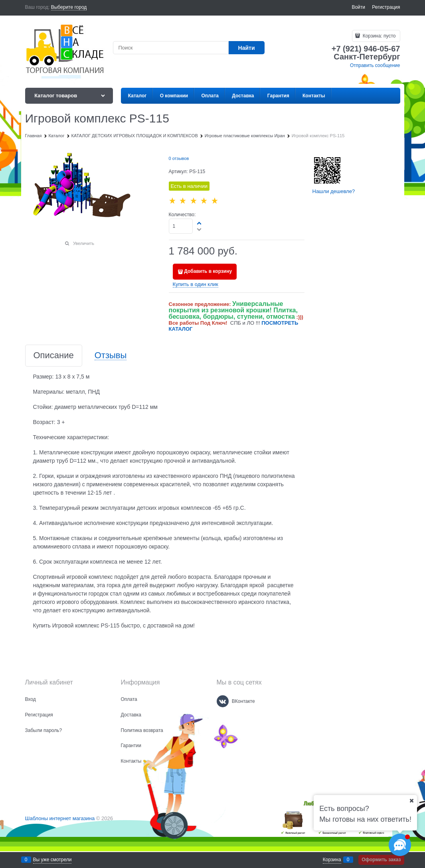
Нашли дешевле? (334, 191)
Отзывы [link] (111, 356)
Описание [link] (54, 356)
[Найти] (247, 48)
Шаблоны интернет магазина (60, 818)
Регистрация (386, 7)
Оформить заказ (381, 860)
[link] (69, 7)
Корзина (332, 860)
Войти (358, 7)
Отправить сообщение (375, 65)
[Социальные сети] (400, 845)
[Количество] (181, 226)
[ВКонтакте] (223, 701)
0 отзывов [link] (179, 158)
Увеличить (84, 243)
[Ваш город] (411, 801)
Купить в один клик (196, 284)
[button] (200, 223)
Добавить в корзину (208, 271)
